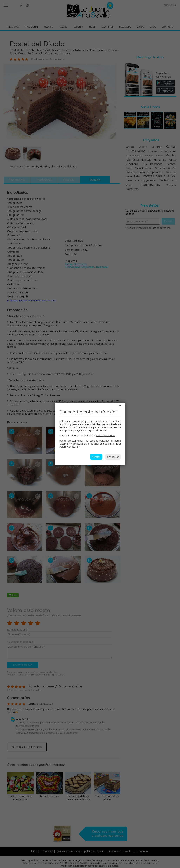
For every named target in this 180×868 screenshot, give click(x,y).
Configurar (113, 457)
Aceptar (96, 457)
